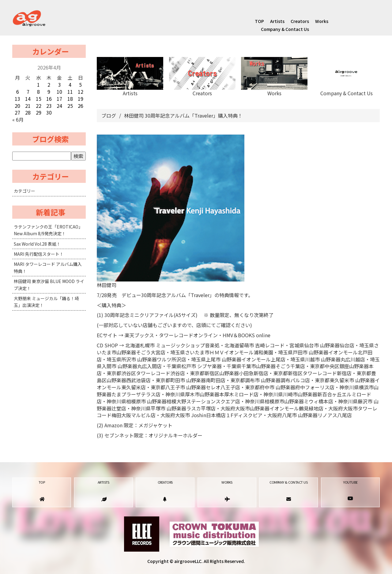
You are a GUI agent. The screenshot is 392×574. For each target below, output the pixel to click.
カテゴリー (24, 191)
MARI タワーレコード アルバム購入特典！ (48, 267)
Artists (277, 21)
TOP (259, 21)
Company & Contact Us (285, 29)
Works (322, 21)
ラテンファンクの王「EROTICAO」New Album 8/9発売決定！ (48, 230)
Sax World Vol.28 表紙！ (37, 244)
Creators (300, 21)
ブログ (109, 115)
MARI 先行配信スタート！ (39, 254)
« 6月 (18, 119)
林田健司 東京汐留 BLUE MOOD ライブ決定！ (49, 285)
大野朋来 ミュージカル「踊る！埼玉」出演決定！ (46, 302)
